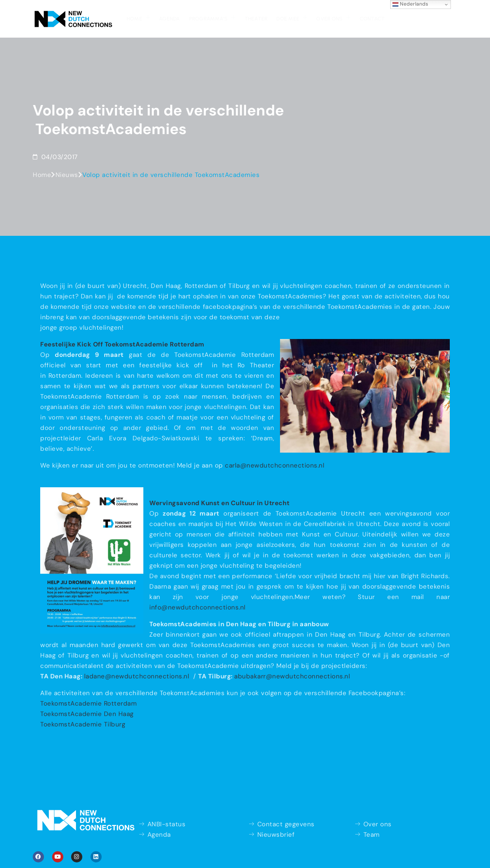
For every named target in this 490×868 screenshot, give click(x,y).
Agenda (170, 19)
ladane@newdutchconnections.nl (138, 676)
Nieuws (67, 175)
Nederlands (411, 4)
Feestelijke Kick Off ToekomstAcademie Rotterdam (122, 344)
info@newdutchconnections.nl (198, 607)
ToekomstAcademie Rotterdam (88, 703)
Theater (256, 19)
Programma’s (212, 18)
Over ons (333, 18)
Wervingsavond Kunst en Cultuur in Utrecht (219, 503)
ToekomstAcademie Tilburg (83, 724)
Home (138, 18)
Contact (372, 19)
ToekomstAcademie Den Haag (87, 714)
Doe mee (292, 18)
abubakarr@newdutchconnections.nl (292, 676)
